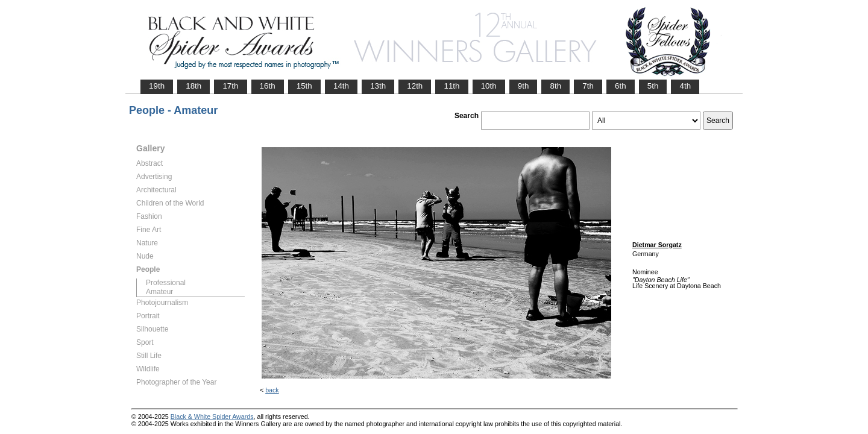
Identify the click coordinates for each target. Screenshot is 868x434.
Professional (166, 283)
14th (341, 86)
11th (451, 86)
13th (378, 86)
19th (157, 86)
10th (489, 86)
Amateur (159, 292)
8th (555, 86)
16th (268, 86)
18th (193, 86)
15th (304, 86)
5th (653, 86)
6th (621, 86)
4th (685, 86)
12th (415, 86)
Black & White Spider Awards (212, 417)
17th (230, 86)
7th (588, 86)
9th (524, 86)
